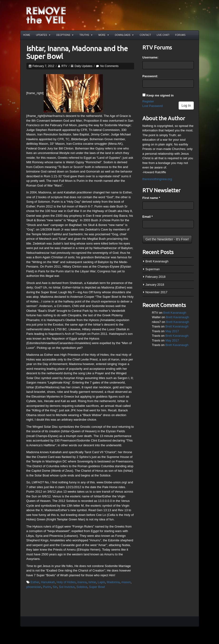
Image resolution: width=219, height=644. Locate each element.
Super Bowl (97, 587)
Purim (47, 587)
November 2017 (156, 292)
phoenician (34, 587)
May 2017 (172, 331)
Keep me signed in (160, 95)
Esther (35, 582)
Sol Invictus (67, 587)
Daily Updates (84, 66)
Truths (86, 35)
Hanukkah (48, 582)
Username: (150, 57)
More (104, 35)
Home (27, 35)
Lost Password (153, 106)
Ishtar (92, 582)
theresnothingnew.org (157, 179)
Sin (55, 587)
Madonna (113, 582)
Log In (186, 106)
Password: (150, 76)
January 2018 (155, 285)
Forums (180, 35)
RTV (64, 66)
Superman (152, 269)
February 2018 (155, 277)
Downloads (124, 35)
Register (148, 101)
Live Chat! (163, 35)
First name (151, 198)
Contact (145, 35)
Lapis (101, 582)
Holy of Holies (66, 582)
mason (126, 582)
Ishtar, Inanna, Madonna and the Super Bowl (77, 52)
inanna (82, 582)
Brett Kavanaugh (157, 261)
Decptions (65, 35)
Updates (43, 35)
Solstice (82, 587)
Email (148, 217)
